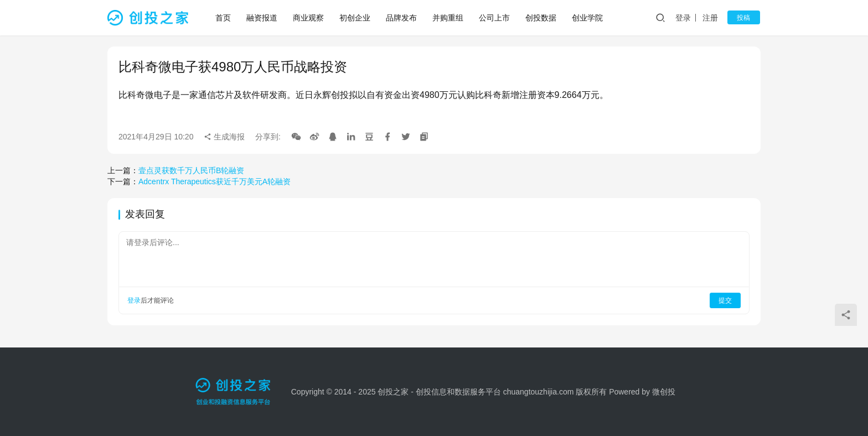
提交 (725, 300)
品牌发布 (402, 18)
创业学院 (588, 18)
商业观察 (309, 18)
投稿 (745, 18)
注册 (713, 18)
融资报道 (262, 18)
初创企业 (355, 18)
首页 (224, 18)
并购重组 (448, 18)
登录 (686, 18)
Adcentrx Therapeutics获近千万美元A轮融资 (215, 181)
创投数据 (541, 18)
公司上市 (495, 18)
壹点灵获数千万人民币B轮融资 (191, 170)
